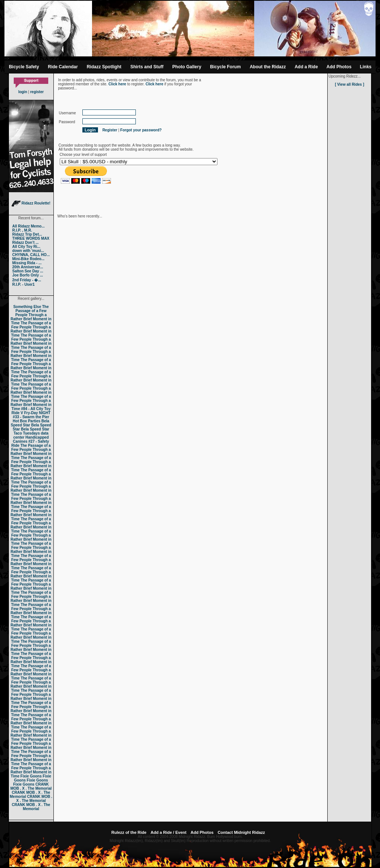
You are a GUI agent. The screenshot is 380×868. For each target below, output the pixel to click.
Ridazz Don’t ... (25, 243)
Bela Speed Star (30, 423)
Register (110, 130)
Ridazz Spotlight (104, 67)
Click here (117, 84)
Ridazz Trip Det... (27, 234)
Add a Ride (306, 67)
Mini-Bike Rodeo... (28, 259)
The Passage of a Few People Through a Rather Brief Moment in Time (31, 315)
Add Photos (339, 67)
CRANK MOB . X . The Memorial (31, 786)
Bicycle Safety (24, 67)
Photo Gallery (187, 67)
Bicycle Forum (225, 67)
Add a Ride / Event (169, 832)
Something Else (27, 307)
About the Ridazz (268, 67)
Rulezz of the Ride (129, 832)
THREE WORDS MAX (31, 238)
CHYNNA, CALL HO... (31, 255)
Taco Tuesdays (27, 433)
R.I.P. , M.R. (22, 230)
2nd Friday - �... (27, 280)
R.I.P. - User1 (23, 284)
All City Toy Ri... (26, 247)
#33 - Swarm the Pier (31, 417)
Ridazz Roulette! (31, 203)
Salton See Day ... (28, 271)
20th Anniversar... (28, 267)
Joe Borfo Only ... (28, 275)
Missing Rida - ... (27, 263)
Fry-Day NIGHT (37, 413)
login (23, 92)
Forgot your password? (141, 130)
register (37, 92)
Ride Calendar (63, 67)
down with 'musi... (28, 251)
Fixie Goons (31, 776)
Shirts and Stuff (147, 67)
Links (366, 67)
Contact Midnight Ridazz (241, 832)
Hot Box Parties (26, 421)
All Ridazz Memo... (28, 226)
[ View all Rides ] (349, 84)
